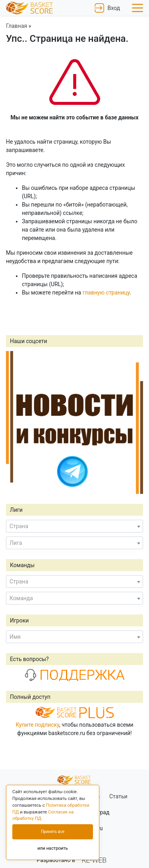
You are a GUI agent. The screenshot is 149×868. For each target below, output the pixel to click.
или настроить (53, 848)
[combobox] (74, 526)
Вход (107, 8)
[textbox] (74, 526)
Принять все (53, 832)
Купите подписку (37, 725)
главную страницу (106, 293)
